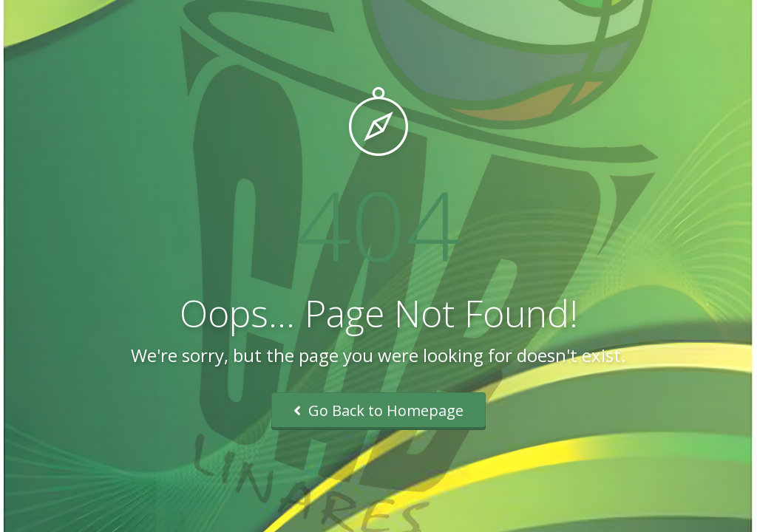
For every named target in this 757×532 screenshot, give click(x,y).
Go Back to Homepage (378, 410)
